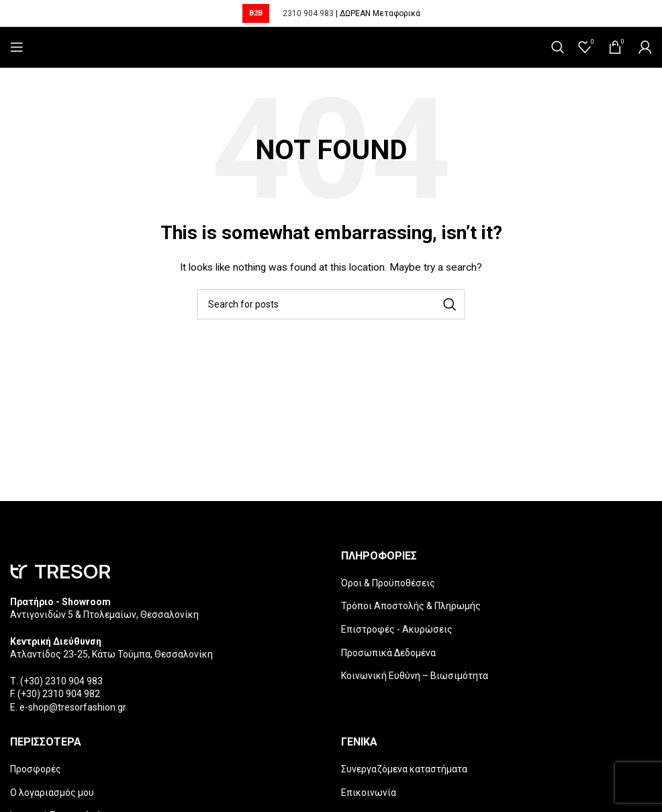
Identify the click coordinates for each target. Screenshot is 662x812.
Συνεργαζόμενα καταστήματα (404, 769)
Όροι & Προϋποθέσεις (388, 583)
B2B (256, 13)
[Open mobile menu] (17, 47)
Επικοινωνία (369, 793)
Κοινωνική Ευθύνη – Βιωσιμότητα (415, 676)
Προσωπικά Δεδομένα (388, 653)
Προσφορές (36, 769)
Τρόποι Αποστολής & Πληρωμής (411, 606)
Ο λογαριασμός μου (52, 793)
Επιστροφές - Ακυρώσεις (397, 629)
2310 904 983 (308, 13)
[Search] (558, 47)
